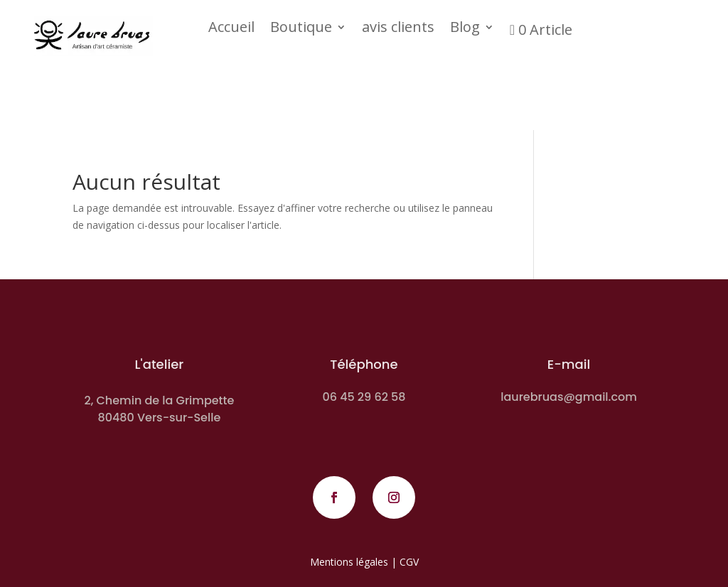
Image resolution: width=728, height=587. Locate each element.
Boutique (301, 29)
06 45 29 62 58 (364, 397)
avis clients (398, 29)
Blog (465, 29)
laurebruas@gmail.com (569, 397)
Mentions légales (349, 562)
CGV (409, 562)
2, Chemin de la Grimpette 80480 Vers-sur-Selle (159, 409)
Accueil (231, 29)
